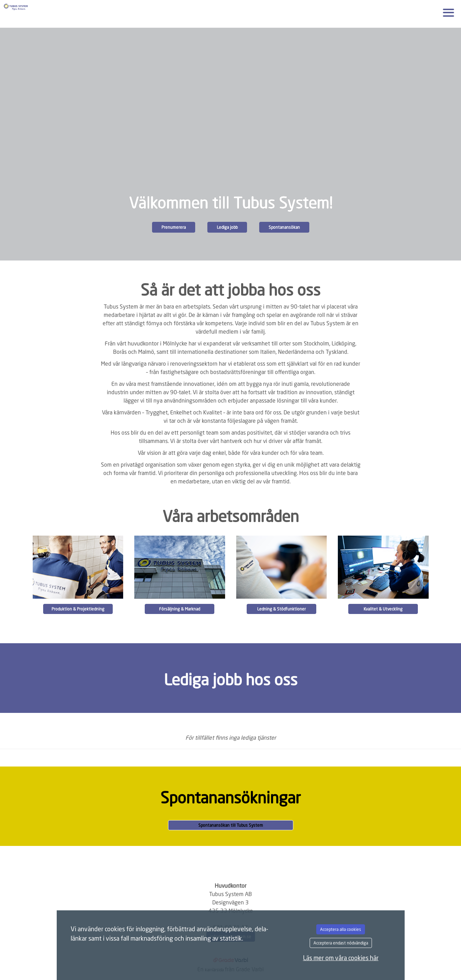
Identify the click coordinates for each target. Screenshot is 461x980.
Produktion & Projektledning (78, 609)
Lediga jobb (227, 227)
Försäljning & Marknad (180, 609)
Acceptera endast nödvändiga (341, 943)
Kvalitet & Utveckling (383, 609)
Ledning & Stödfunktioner (281, 609)
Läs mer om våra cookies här (341, 958)
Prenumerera (174, 227)
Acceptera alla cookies (341, 929)
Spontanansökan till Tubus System (231, 825)
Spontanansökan (284, 227)
